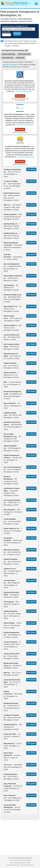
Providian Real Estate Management (18, 146)
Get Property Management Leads (20, 863)
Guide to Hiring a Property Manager (20, 860)
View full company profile (24, 91)
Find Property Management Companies (20, 858)
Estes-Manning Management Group (17, 114)
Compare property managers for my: (15, 26)
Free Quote (20, 96)
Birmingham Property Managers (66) (15, 50)
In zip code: (6, 32)
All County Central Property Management (19, 81)
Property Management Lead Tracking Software (20, 865)
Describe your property (10, 64)
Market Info (20, 58)
